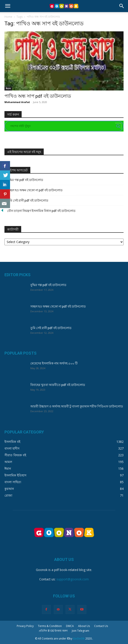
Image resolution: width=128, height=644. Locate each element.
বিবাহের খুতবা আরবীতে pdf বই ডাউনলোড (58, 385)
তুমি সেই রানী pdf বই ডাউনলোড (28, 200)
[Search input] (62, 126)
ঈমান (8, 88)
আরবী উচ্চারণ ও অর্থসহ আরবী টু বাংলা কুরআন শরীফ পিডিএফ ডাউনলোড (77, 406)
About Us (84, 626)
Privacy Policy (25, 626)
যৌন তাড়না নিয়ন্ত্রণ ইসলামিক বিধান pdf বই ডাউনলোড (41, 211)
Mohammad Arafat (17, 102)
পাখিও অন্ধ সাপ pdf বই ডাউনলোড (38, 96)
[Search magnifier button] (118, 126)
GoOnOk (79, 639)
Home (8, 17)
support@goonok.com (73, 579)
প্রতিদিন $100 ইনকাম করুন (53, 631)
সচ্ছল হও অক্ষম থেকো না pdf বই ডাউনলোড (35, 190)
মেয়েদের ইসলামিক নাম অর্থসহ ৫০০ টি (54, 363)
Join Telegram (81, 631)
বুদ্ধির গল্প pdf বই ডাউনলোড (25, 180)
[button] (8, 6)
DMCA (70, 626)
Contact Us (101, 626)
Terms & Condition (50, 626)
